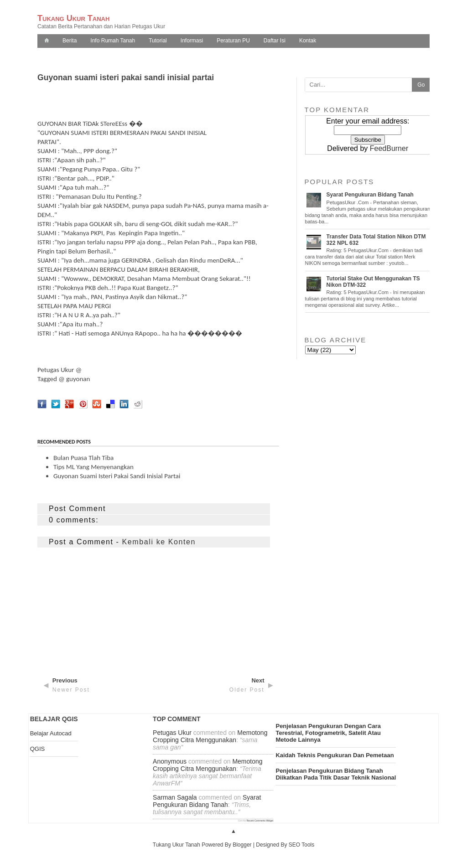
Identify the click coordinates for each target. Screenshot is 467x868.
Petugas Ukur (56, 370)
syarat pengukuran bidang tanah (207, 801)
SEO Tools (301, 845)
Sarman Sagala (175, 797)
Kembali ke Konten (159, 542)
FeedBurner (389, 148)
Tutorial (158, 41)
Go (421, 85)
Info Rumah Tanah (113, 41)
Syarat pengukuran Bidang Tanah (370, 195)
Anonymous (170, 761)
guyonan (78, 379)
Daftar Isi (275, 41)
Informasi (192, 41)
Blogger (242, 845)
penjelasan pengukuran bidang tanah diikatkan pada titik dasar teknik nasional (336, 774)
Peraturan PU (233, 41)
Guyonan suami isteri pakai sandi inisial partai (117, 476)
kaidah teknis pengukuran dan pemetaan (335, 755)
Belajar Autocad (51, 733)
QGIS (38, 749)
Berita (70, 41)
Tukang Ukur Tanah (73, 18)
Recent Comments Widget (260, 821)
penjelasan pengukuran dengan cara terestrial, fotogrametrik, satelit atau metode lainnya (328, 733)
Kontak (308, 41)
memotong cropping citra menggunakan (210, 736)
